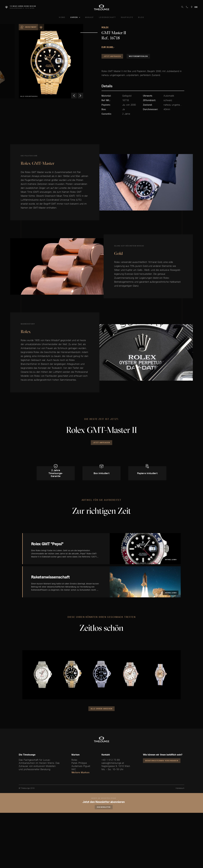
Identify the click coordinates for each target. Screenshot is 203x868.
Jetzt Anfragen (112, 56)
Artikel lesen (171, 560)
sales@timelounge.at (113, 763)
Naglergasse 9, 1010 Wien (116, 766)
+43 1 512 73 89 (111, 760)
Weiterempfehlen (138, 56)
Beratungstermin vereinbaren (162, 761)
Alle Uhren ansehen (102, 709)
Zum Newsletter (104, 807)
